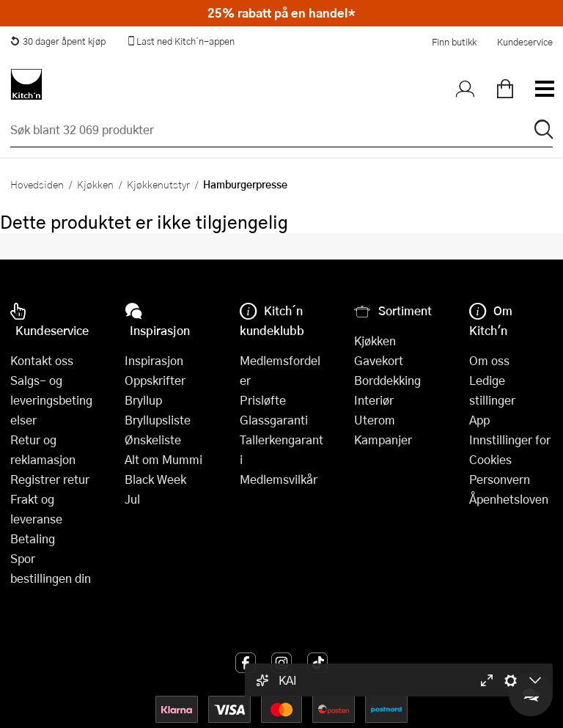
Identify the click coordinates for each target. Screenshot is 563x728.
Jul (132, 499)
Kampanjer (383, 440)
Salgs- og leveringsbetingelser (51, 400)
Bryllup (143, 400)
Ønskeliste (153, 440)
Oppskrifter (155, 380)
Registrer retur (50, 479)
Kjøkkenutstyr (158, 184)
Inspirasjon (154, 360)
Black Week (155, 479)
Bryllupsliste (158, 420)
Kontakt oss (42, 360)
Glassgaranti (274, 420)
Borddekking (387, 380)
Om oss (489, 360)
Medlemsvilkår (279, 479)
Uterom (375, 420)
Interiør (374, 400)
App (479, 420)
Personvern (500, 479)
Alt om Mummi (163, 459)
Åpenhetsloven (509, 499)
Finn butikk (454, 42)
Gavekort (379, 360)
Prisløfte (263, 400)
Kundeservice (525, 42)
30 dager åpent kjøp (58, 41)
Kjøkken (95, 184)
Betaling (33, 538)
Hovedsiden (37, 184)
